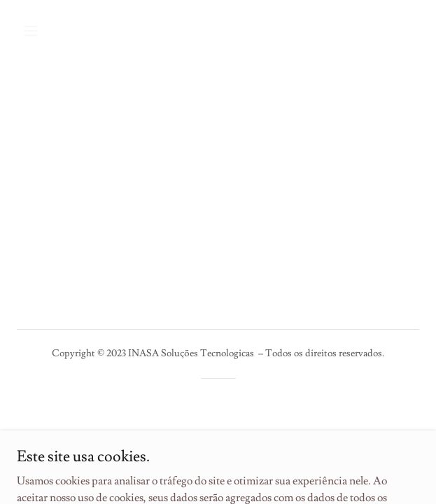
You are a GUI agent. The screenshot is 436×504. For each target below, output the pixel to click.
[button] (63, 31)
